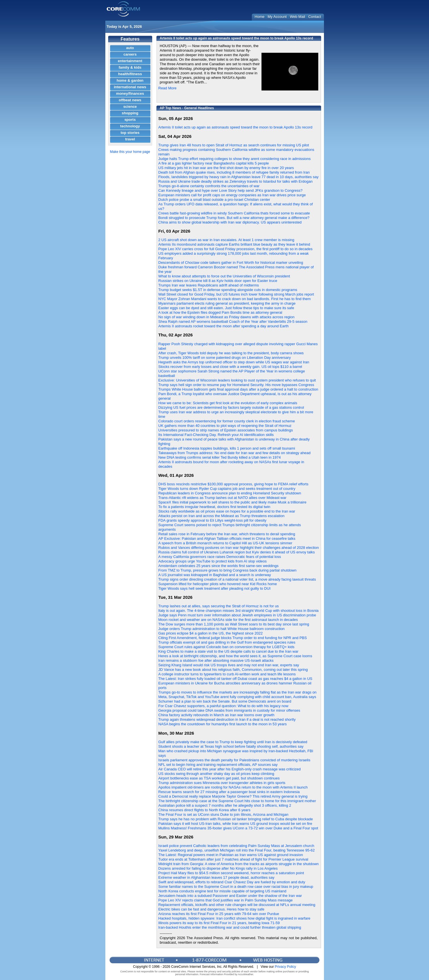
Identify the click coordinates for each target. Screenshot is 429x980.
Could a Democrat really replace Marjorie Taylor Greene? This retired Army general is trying (233, 796)
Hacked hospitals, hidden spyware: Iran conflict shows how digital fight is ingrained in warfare (234, 918)
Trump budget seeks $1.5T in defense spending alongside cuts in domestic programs (228, 290)
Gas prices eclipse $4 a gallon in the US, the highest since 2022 (211, 633)
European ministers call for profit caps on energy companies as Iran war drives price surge (232, 195)
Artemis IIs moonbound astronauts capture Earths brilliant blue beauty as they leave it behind (234, 244)
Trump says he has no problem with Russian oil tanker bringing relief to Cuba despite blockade (236, 819)
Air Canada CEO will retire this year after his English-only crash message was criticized (230, 769)
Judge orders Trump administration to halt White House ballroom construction (222, 629)
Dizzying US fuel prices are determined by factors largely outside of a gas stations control (231, 407)
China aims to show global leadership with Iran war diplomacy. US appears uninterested (230, 222)
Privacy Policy (285, 967)
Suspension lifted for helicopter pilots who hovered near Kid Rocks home (218, 584)
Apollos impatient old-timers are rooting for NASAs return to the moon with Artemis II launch (233, 787)
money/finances (130, 93)
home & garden (130, 80)
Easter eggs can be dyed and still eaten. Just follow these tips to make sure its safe (226, 308)
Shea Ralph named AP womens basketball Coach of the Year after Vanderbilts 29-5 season (233, 322)
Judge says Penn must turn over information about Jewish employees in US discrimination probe (237, 615)
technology (130, 126)
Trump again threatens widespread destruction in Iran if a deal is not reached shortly (227, 719)
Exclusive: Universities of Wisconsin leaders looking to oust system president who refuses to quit (237, 380)
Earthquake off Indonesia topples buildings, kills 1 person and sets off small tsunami (227, 448)
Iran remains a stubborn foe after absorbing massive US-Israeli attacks (216, 660)
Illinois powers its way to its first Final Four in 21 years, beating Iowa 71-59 (219, 923)
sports (130, 120)
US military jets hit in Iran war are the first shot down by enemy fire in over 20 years (226, 168)
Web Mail (298, 17)
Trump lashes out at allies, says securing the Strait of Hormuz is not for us (219, 606)
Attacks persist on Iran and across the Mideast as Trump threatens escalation (221, 516)
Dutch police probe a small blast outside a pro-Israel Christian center (214, 200)
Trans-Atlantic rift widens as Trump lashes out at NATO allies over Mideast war (222, 498)
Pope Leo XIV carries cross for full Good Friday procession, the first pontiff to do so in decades (236, 249)
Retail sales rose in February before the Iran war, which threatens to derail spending (227, 534)
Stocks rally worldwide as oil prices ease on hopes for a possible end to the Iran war (227, 511)
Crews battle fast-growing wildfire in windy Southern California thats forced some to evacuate (234, 213)
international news (130, 87)
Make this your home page (130, 152)
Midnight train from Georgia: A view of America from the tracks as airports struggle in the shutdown (239, 864)
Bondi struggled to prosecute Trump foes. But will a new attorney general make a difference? (234, 218)
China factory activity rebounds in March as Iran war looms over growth (216, 715)
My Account (277, 17)
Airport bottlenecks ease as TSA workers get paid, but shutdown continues (219, 778)
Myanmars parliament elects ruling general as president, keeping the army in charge (227, 303)
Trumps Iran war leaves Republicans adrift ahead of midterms (209, 285)
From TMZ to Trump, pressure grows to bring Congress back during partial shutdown (228, 570)
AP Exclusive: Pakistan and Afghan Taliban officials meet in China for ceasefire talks (227, 539)
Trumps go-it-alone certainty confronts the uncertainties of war (209, 186)
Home (260, 17)
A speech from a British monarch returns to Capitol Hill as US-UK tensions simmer (225, 543)
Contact (315, 17)
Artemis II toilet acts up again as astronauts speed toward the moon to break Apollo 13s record (236, 127)
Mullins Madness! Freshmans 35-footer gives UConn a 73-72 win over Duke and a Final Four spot (238, 828)
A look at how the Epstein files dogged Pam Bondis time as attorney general (220, 312)
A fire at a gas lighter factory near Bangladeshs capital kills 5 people (214, 163)
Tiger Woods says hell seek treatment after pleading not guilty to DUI (214, 588)
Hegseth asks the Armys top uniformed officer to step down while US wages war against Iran (234, 362)
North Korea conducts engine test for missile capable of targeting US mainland (222, 891)
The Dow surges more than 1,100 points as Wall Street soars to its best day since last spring (234, 624)
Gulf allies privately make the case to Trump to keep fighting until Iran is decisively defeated (233, 742)
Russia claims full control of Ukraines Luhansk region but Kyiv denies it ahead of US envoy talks (237, 552)
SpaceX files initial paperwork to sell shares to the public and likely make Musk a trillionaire (233, 502)
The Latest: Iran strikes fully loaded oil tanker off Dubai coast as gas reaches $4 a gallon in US (235, 679)
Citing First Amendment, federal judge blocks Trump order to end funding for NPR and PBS (233, 638)
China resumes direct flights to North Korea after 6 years (204, 810)
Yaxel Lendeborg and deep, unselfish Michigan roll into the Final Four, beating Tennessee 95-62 (237, 850)
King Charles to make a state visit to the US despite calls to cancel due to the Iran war (229, 651)
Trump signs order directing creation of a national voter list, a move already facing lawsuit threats (237, 579)
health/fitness (130, 74)
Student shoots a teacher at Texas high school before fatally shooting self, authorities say (231, 746)
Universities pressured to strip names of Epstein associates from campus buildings (226, 430)
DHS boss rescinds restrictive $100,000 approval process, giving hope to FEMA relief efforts (234, 484)
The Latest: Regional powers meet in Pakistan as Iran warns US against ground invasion (231, 855)
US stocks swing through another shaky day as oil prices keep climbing (216, 774)
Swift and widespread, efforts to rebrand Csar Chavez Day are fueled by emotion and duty (232, 882)
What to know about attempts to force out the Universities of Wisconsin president (224, 276)
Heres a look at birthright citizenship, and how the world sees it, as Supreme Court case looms (235, 656)
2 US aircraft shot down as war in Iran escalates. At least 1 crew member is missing (226, 240)
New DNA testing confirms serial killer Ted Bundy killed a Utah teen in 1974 (220, 457)
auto (130, 48)
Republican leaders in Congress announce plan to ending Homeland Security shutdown (230, 493)
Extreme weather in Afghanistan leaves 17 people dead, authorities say (216, 877)
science (130, 107)
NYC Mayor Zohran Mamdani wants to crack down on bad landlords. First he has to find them (235, 299)
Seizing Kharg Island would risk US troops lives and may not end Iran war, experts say (229, 665)
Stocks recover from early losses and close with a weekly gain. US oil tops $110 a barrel (230, 367)
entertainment (130, 61)
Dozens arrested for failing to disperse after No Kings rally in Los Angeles (218, 868)
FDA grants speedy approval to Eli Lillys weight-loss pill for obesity (213, 520)
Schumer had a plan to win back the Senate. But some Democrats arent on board (225, 701)
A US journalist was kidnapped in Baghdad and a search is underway (215, 575)
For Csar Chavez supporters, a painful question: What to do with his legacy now (223, 706)
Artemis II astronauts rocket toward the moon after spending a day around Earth (224, 326)
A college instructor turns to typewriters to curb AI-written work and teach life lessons (227, 674)
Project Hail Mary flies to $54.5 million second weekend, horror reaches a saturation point (231, 873)
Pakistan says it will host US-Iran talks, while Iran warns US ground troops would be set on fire (235, 824)
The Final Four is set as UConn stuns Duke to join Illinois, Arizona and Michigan (223, 814)
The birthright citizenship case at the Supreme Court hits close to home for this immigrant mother (237, 801)
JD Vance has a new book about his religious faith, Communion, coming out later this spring (233, 670)
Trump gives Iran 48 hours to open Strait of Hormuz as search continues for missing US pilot (234, 145)
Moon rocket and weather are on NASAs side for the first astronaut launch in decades (228, 620)
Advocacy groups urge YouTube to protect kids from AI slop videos (213, 561)
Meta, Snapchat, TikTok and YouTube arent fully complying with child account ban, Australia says (237, 697)
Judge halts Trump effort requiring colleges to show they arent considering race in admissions (235, 159)
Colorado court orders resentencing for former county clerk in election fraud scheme (227, 421)
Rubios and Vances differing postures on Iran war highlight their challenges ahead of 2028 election (239, 548)
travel (130, 139)
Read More (168, 88)
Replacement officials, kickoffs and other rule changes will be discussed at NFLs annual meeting (237, 905)
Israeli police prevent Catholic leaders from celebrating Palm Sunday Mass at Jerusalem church (236, 846)
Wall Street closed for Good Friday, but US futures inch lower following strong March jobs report (236, 294)
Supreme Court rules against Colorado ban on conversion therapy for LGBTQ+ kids (226, 647)
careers (130, 54)
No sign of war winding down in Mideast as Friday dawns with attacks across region (227, 317)
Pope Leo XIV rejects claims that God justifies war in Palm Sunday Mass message (226, 900)
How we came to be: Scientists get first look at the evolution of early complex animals (228, 403)
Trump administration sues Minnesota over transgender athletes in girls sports (222, 783)
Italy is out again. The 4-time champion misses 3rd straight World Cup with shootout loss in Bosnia (239, 611)
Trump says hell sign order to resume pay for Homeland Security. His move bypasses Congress (236, 385)
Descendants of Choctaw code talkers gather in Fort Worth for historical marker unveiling (231, 263)
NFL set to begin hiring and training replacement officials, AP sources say (218, 765)
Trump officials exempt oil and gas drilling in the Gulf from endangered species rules (227, 642)
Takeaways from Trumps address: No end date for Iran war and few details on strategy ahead (235, 453)
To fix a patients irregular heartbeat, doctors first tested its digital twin (214, 507)
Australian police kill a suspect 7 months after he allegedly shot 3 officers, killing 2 (225, 805)
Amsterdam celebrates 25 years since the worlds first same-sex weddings (218, 566)
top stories (130, 133)
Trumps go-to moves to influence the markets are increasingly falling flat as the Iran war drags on (237, 692)
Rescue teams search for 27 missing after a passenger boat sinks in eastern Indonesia (229, 792)
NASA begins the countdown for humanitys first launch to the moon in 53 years (223, 724)
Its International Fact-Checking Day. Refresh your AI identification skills (216, 435)
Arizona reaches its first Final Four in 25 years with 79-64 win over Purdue (219, 914)
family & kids (130, 67)
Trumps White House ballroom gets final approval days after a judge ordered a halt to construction (238, 389)
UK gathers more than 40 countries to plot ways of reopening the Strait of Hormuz (225, 426)
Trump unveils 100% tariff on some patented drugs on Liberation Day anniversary (225, 358)
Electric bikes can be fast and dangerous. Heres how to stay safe (212, 909)
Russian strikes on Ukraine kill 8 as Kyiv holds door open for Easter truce (218, 281)
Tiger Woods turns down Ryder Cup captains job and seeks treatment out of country (227, 489)
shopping (130, 113)
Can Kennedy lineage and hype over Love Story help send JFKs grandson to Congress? (231, 190)
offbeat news (130, 100)
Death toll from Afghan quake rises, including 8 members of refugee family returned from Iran (234, 172)
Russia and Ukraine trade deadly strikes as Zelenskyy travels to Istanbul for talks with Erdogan (236, 181)
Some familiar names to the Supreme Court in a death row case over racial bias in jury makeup (236, 887)
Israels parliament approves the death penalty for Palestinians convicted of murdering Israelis (234, 760)
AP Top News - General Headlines (187, 108)
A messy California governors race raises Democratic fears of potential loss (220, 557)
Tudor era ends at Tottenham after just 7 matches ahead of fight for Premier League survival (233, 859)
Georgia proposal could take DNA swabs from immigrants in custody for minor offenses (229, 710)
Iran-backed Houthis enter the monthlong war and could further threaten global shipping (230, 927)
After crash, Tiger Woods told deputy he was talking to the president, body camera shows (231, 353)
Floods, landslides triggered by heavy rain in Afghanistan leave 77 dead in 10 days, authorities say (238, 177)
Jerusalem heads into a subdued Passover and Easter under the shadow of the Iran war (230, 896)
